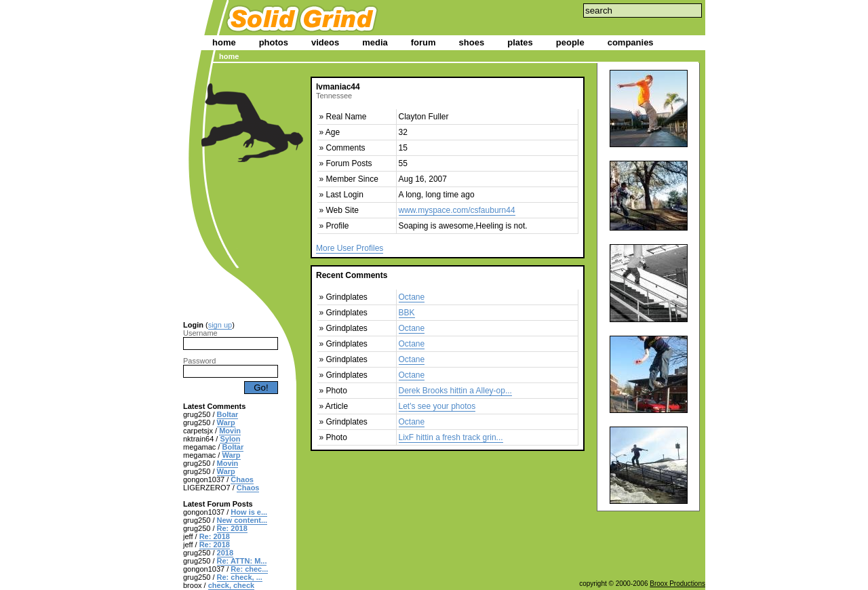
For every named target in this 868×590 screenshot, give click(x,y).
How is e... (249, 512)
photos (274, 42)
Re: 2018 (232, 528)
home (224, 42)
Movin (230, 431)
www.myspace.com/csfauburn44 (457, 210)
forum (423, 42)
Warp (226, 422)
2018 (225, 553)
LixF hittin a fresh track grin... (451, 437)
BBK (407, 313)
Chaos (242, 479)
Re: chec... (249, 569)
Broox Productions (677, 584)
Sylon (230, 439)
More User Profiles (350, 248)
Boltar (228, 414)
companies (631, 42)
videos (325, 42)
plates (520, 42)
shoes (472, 42)
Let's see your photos (437, 406)
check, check (232, 585)
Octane (412, 297)
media (375, 42)
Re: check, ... (240, 577)
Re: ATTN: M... (242, 561)
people (570, 42)
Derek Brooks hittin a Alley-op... (455, 391)
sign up (220, 325)
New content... (242, 520)
